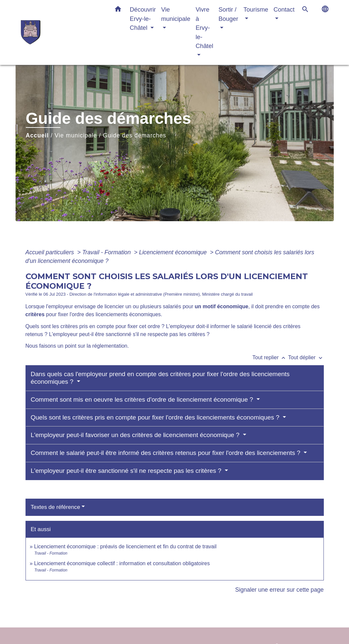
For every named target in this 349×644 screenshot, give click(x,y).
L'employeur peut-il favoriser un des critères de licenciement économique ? (136, 435)
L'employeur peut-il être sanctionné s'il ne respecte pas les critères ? (127, 471)
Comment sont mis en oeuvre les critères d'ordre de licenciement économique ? (143, 399)
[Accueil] (62, 32)
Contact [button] (284, 9)
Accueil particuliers (51, 252)
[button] (118, 10)
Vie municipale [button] (176, 14)
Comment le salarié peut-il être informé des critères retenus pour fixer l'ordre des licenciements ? (167, 453)
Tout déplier (306, 357)
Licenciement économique (174, 252)
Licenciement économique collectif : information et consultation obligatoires (122, 563)
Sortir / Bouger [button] (228, 14)
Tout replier (270, 357)
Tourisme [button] (256, 9)
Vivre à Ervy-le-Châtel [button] (204, 28)
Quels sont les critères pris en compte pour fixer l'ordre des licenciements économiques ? (156, 417)
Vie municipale (76, 135)
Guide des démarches (135, 135)
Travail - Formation (107, 252)
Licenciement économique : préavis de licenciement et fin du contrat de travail (125, 546)
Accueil (37, 135)
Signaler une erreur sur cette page (280, 590)
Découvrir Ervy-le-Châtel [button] (143, 19)
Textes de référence (56, 507)
